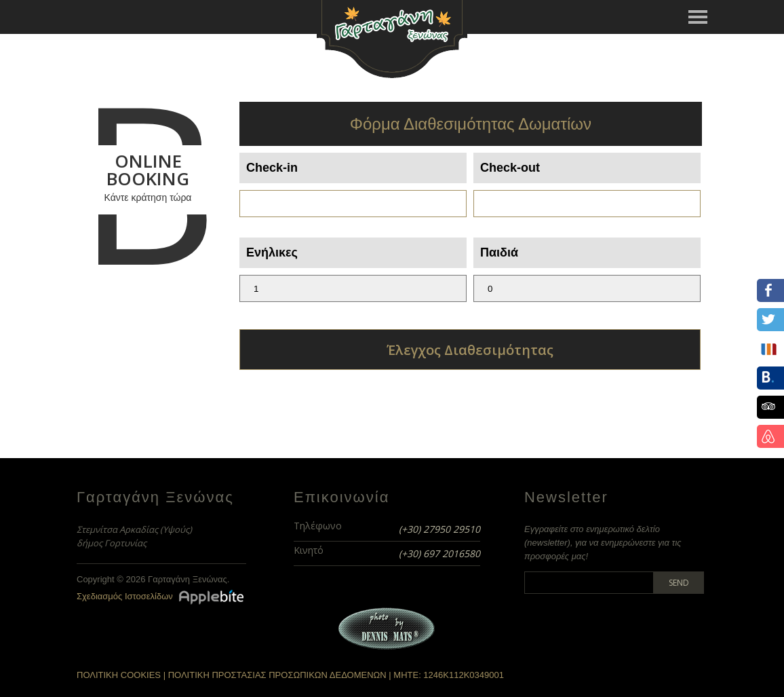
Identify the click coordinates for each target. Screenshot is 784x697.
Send (679, 583)
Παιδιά (499, 252)
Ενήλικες (272, 252)
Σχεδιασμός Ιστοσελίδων (125, 596)
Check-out (510, 168)
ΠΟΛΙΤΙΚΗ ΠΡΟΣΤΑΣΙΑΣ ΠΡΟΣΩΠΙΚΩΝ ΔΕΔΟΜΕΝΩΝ (277, 675)
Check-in (272, 168)
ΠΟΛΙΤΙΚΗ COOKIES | (122, 675)
